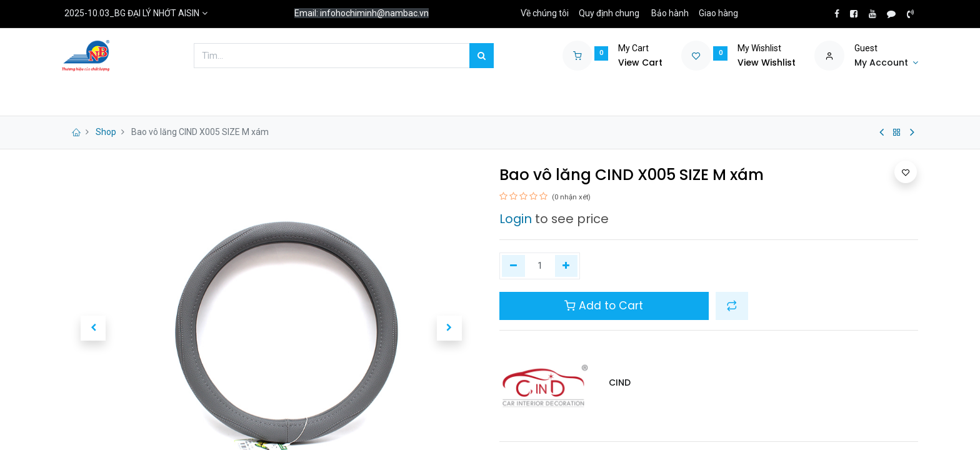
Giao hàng (718, 13)
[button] (93, 328)
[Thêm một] (567, 266)
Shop (106, 132)
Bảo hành (670, 13)
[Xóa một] (513, 266)
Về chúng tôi (545, 13)
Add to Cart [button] (604, 306)
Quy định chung (609, 13)
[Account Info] (886, 63)
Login (516, 219)
